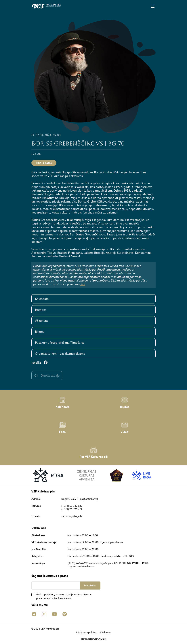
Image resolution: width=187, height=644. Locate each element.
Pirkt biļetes (44, 163)
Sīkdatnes (106, 632)
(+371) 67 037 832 (72, 506)
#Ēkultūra (41, 321)
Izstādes (41, 310)
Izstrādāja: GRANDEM (94, 639)
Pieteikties (90, 585)
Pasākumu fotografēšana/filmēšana (59, 343)
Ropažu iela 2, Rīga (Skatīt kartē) (80, 499)
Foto (62, 428)
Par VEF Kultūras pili (94, 453)
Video (125, 428)
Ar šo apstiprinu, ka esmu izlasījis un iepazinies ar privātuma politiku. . (64, 596)
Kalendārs (42, 299)
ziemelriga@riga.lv (72, 516)
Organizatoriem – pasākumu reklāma (60, 354)
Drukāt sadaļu (47, 376)
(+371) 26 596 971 (72, 509)
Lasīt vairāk (64, 598)
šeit (83, 284)
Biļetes (40, 332)
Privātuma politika (86, 632)
